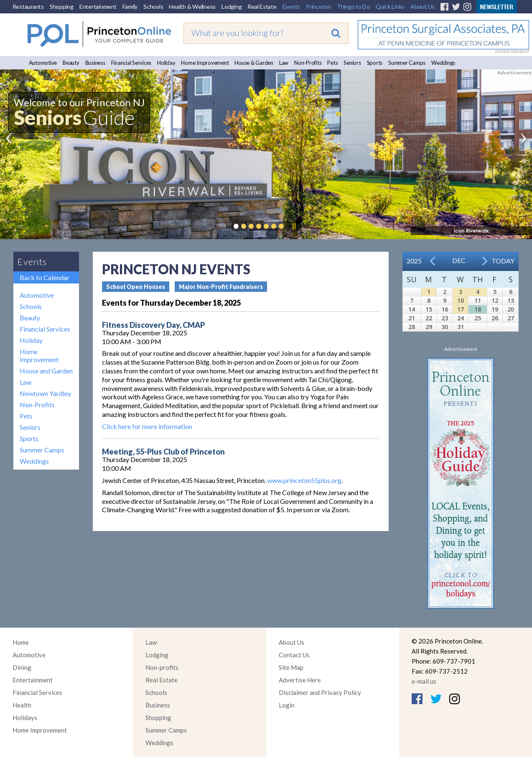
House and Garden (46, 371)
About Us (423, 6)
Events (291, 6)
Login (287, 705)
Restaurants (28, 6)
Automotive (43, 63)
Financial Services (131, 63)
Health (22, 705)
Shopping (62, 6)
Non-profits (162, 667)
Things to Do (353, 6)
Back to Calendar (45, 277)
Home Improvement (205, 63)
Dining (22, 667)
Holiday (166, 63)
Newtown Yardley (45, 393)
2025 (414, 261)
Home (21, 642)
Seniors (352, 63)
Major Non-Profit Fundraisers (221, 287)
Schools (153, 6)
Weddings (443, 63)
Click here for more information (147, 426)
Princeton (318, 6)
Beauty (71, 63)
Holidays (25, 718)
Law (284, 63)
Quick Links (390, 6)
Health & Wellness (192, 6)
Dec (459, 260)
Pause (294, 226)
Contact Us (294, 655)
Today (503, 261)
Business (95, 63)
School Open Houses (136, 287)
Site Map (291, 667)
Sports (375, 63)
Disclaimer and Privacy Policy (320, 692)
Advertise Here (300, 680)
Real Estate (262, 6)
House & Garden (254, 63)
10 (461, 300)
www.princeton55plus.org (304, 480)
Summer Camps (407, 63)
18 (478, 309)
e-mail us (424, 681)
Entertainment (98, 6)
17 (461, 309)
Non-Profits (308, 63)
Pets (332, 63)
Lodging (232, 6)
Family (130, 6)
